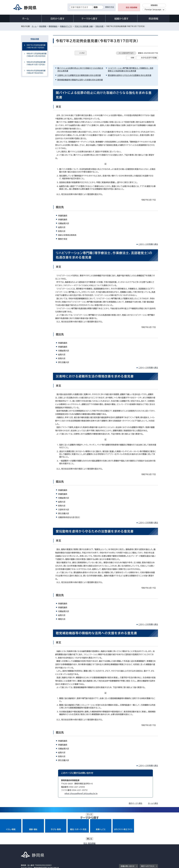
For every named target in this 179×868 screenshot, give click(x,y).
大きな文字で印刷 (149, 58)
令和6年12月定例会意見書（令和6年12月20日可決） (36, 55)
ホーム (26, 19)
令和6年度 (99, 26)
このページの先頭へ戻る (148, 244)
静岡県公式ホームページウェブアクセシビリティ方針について (97, 848)
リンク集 (131, 848)
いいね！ (82, 53)
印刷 (132, 58)
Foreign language (153, 10)
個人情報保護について (57, 848)
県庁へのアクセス (148, 834)
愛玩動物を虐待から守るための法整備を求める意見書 (130, 75)
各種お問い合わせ (128, 834)
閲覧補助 (154, 5)
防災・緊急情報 (132, 7)
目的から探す (58, 19)
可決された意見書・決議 (84, 26)
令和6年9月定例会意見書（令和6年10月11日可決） (36, 63)
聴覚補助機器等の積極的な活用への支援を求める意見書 (80, 80)
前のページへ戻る (136, 803)
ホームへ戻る (153, 803)
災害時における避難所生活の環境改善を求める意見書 (79, 75)
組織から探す (121, 19)
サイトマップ (147, 848)
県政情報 (153, 19)
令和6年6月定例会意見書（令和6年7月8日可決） (36, 72)
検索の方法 (110, 7)
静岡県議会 (53, 26)
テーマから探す (89, 19)
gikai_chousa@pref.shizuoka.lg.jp (81, 793)
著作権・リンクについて (32, 848)
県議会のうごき (66, 26)
